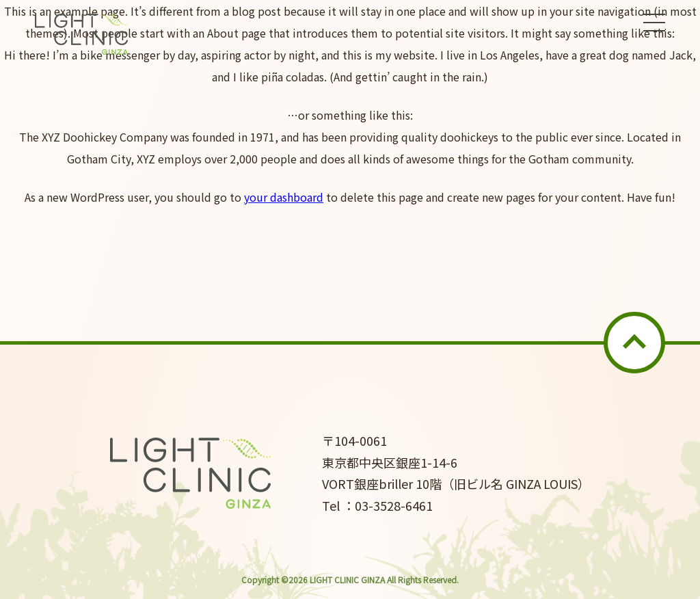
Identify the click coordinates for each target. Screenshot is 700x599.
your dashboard (284, 197)
